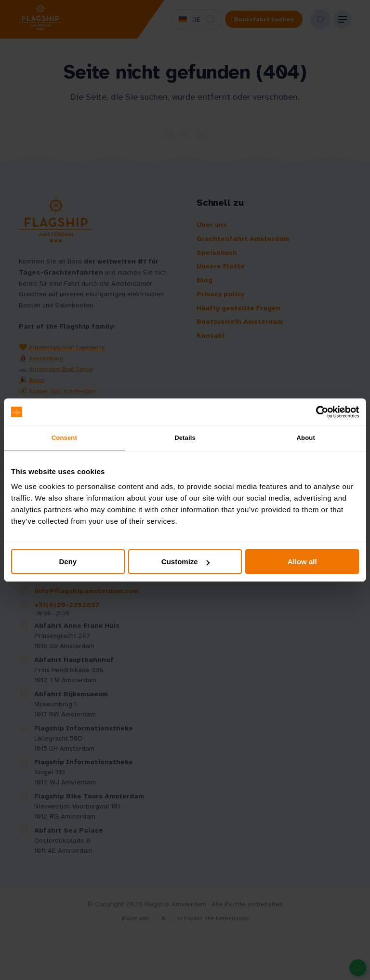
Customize (185, 563)
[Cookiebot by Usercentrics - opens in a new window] (317, 411)
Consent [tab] (64, 439)
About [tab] (306, 439)
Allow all (302, 563)
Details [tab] (185, 439)
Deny (68, 563)
